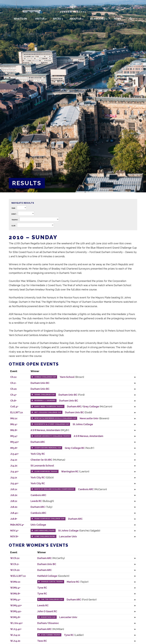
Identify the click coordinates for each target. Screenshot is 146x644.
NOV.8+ (14, 536)
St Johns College (83, 424)
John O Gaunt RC (47, 611)
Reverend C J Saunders (45, 400)
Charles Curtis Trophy (52, 582)
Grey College (91, 406)
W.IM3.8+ (15, 617)
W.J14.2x (15, 641)
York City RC (38, 454)
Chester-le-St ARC (41, 460)
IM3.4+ (14, 436)
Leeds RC (36, 501)
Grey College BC (75, 448)
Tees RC (42, 641)
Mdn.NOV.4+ (17, 525)
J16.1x (14, 489)
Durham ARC (74, 406)
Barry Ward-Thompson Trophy (49, 406)
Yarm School (67, 377)
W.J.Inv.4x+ (16, 623)
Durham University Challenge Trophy (52, 436)
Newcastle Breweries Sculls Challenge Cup (55, 418)
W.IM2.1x (15, 582)
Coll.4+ (14, 406)
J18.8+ (14, 519)
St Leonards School (42, 466)
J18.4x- (14, 513)
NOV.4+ (14, 531)
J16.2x (14, 495)
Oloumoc (53, 623)
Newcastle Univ (89, 418)
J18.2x (14, 507)
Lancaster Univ (68, 536)
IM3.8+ (14, 448)
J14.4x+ (14, 471)
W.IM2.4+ (15, 588)
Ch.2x (13, 389)
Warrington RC (70, 471)
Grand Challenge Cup (45, 395)
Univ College (38, 525)
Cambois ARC (86, 489)
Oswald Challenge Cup (45, 377)
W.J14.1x (15, 635)
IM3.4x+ (15, 442)
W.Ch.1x (15, 558)
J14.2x (14, 466)
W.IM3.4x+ (16, 605)
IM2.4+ (14, 424)
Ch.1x (13, 377)
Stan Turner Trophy (51, 635)
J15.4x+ (14, 483)
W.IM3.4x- (16, 611)
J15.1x (14, 477)
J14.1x (14, 460)
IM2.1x (14, 418)
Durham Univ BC (40, 383)
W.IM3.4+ (15, 600)
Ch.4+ (13, 395)
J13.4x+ (14, 454)
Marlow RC (73, 582)
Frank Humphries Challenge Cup (49, 519)
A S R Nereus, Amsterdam (45, 430)
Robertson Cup (48, 617)
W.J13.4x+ (16, 629)
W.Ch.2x (15, 570)
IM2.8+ (14, 430)
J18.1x (14, 501)
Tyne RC (42, 588)
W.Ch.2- (15, 564)
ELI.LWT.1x (17, 412)
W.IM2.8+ (15, 594)
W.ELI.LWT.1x (18, 576)
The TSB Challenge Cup (52, 599)
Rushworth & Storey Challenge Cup (52, 424)
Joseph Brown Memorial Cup (48, 448)
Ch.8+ (13, 401)
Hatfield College (47, 576)
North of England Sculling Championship (54, 489)
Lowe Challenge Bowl (45, 536)
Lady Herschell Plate (45, 531)
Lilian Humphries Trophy (46, 471)
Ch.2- (13, 383)
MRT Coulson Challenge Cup (48, 412)
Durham (42, 623)
